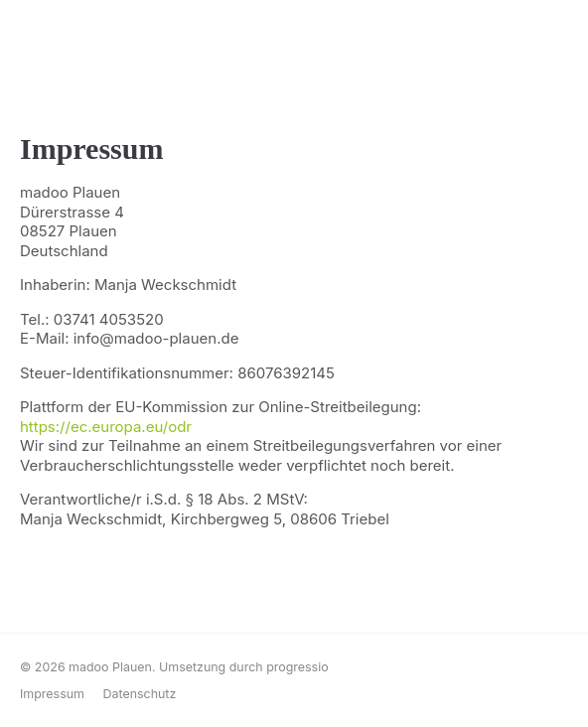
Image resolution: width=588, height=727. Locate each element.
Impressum (52, 694)
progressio (297, 667)
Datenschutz (139, 694)
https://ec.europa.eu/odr (106, 427)
